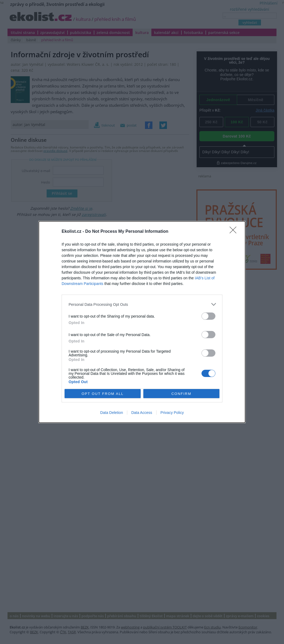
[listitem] (142, 304)
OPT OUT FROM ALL (102, 394)
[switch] (208, 316)
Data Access (142, 413)
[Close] (235, 232)
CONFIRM (182, 394)
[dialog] (142, 322)
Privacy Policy (172, 413)
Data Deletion (112, 413)
